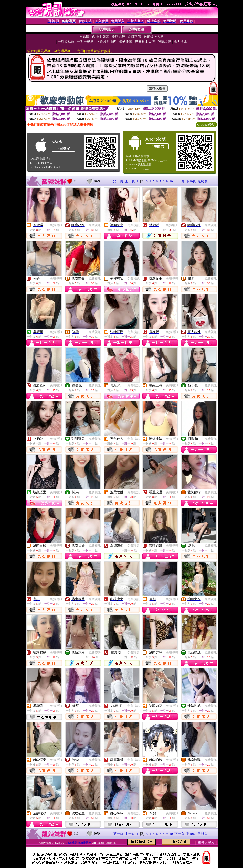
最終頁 (203, 181)
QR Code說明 (206, 125)
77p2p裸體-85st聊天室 (78, 843)
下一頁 (179, 181)
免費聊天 (172, 225)
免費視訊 (56, 225)
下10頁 (191, 181)
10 (171, 181)
